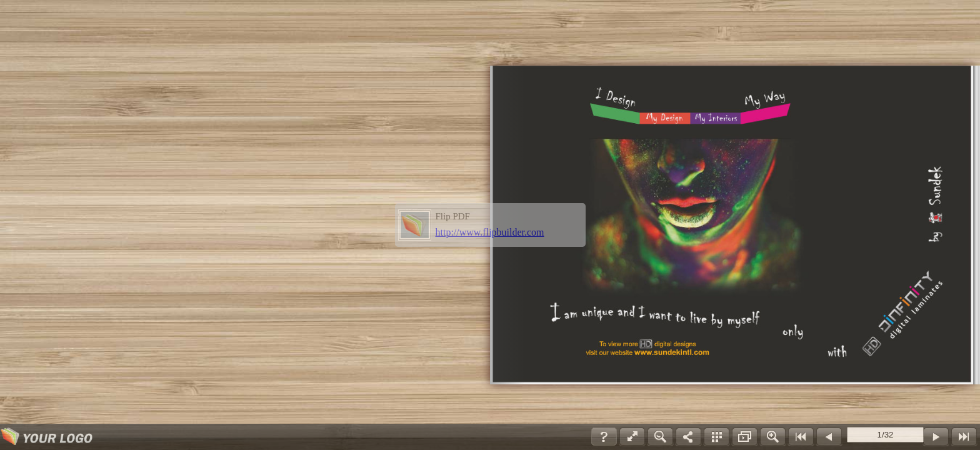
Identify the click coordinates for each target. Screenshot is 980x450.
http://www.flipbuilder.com (490, 232)
